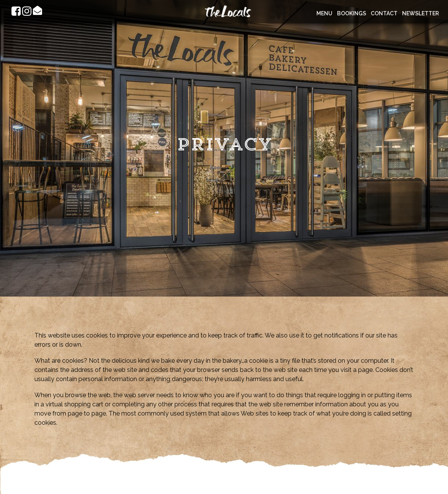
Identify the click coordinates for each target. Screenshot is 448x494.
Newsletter (420, 13)
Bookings (352, 13)
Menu (324, 13)
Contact (384, 13)
